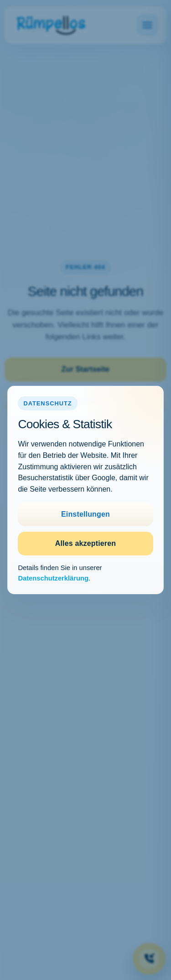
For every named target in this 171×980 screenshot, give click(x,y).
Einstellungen (85, 514)
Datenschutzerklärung (53, 578)
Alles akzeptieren (85, 543)
